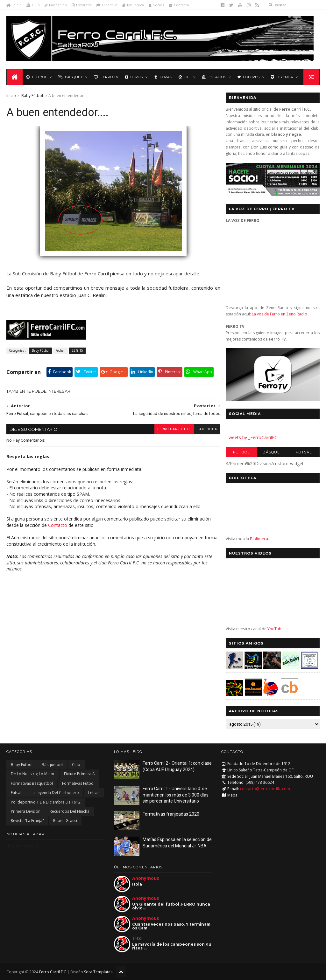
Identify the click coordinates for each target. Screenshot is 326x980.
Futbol (241, 452)
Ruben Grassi (65, 821)
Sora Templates (98, 972)
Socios (156, 5)
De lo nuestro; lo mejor (33, 774)
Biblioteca (133, 5)
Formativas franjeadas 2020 (171, 814)
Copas (163, 77)
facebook (203, 430)
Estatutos (81, 5)
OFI (184, 77)
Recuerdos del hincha (70, 812)
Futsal (304, 452)
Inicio (14, 5)
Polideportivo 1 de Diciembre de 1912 (46, 802)
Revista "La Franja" (27, 821)
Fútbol (36, 77)
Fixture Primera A (79, 774)
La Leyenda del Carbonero (55, 793)
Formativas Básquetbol (32, 784)
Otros (134, 77)
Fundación (56, 5)
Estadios (214, 77)
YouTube (276, 629)
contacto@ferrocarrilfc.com (265, 789)
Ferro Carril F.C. (170, 430)
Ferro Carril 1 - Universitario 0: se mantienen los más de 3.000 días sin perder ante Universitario (176, 795)
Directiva (107, 5)
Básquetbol (52, 765)
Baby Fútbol (32, 96)
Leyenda (282, 77)
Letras (94, 793)
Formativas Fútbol (78, 784)
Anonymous (146, 879)
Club (33, 5)
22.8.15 (77, 351)
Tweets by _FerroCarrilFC (252, 438)
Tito (137, 939)
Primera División (26, 812)
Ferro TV (106, 77)
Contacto (179, 5)
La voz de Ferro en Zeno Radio (280, 314)
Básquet (70, 77)
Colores (248, 77)
